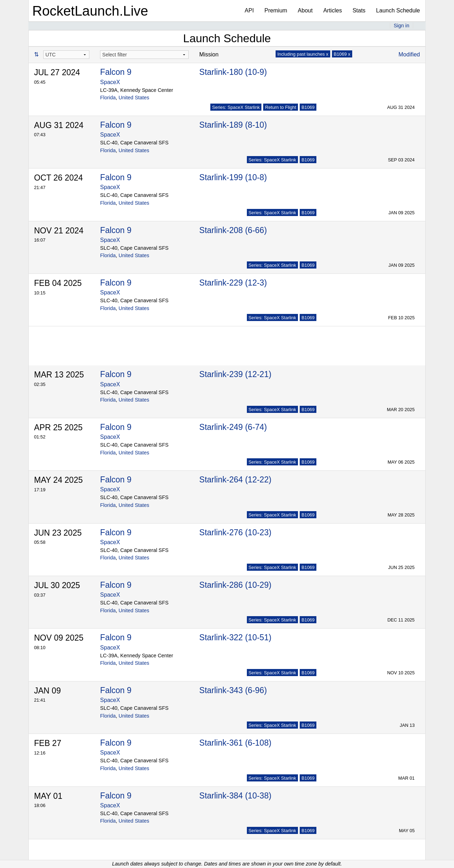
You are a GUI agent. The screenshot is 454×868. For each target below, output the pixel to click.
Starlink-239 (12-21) (235, 374)
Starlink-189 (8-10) (233, 125)
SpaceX (110, 82)
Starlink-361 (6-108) (235, 743)
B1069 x (342, 54)
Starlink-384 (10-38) (235, 796)
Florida (108, 98)
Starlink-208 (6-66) (233, 230)
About (305, 10)
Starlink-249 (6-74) (233, 427)
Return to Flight (281, 107)
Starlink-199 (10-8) (233, 177)
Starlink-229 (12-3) (233, 283)
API (249, 10)
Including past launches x (303, 54)
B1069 (308, 107)
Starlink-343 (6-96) (233, 690)
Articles (332, 10)
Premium (276, 10)
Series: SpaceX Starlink (236, 107)
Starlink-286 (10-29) (235, 585)
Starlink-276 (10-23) (235, 532)
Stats (359, 10)
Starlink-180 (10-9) (233, 72)
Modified (409, 54)
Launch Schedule (398, 10)
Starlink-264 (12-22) (235, 480)
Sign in (402, 26)
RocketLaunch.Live (90, 11)
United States (134, 98)
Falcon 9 (116, 72)
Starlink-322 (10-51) (235, 637)
